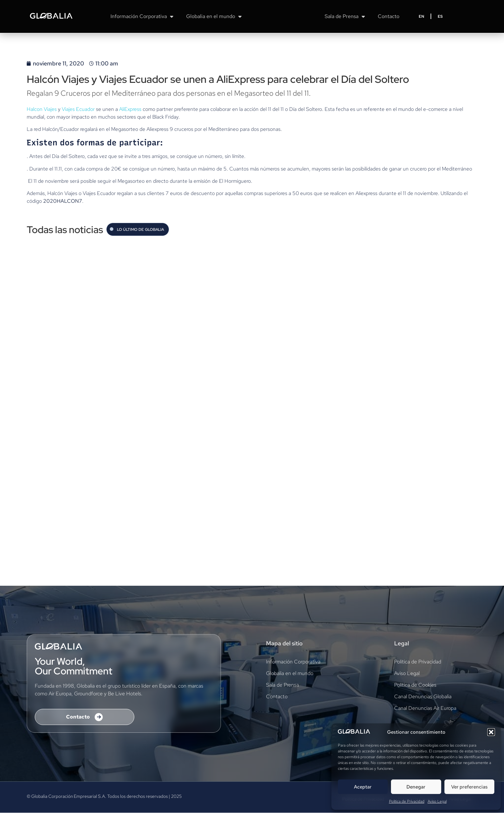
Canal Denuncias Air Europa (425, 708)
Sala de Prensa (345, 16)
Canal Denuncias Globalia (423, 697)
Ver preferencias (469, 787)
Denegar (416, 787)
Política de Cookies (415, 685)
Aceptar (363, 787)
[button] (491, 732)
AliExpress (130, 109)
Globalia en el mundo (214, 16)
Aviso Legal (437, 801)
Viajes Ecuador (79, 109)
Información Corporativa (142, 16)
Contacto (389, 16)
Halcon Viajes (42, 109)
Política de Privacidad (407, 801)
